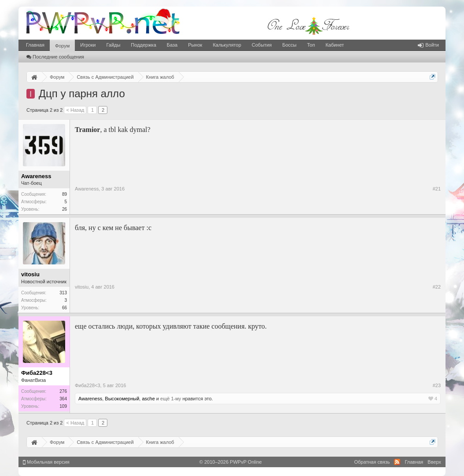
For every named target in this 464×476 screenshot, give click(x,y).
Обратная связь (372, 462)
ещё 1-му (171, 399)
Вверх (434, 462)
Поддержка (143, 45)
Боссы (289, 45)
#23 (437, 385)
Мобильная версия (46, 462)
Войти (428, 45)
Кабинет (335, 45)
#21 (437, 189)
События (262, 45)
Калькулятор (227, 45)
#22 (437, 287)
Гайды (113, 45)
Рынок (195, 45)
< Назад (75, 110)
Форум (62, 46)
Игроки (88, 45)
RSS (397, 462)
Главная (35, 45)
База (172, 45)
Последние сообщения (55, 57)
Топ (311, 45)
